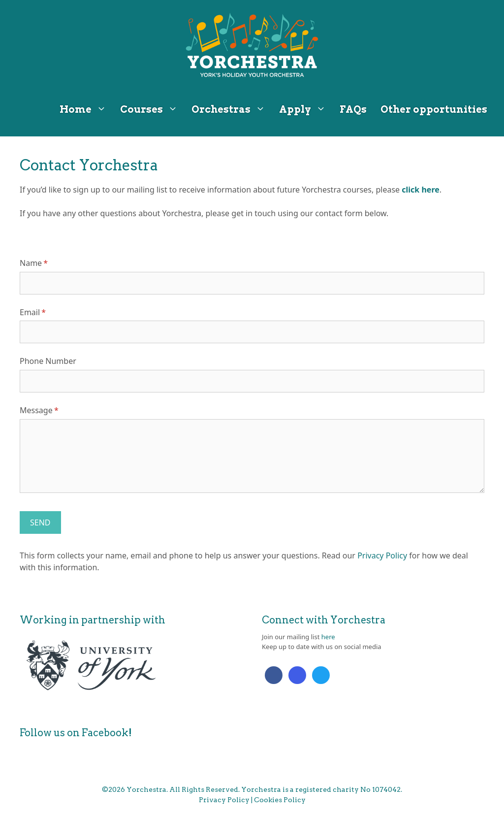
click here (420, 190)
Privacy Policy (382, 555)
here (328, 637)
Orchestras (232, 109)
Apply (306, 109)
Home (86, 109)
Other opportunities (434, 109)
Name (49, 263)
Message (54, 410)
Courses (152, 109)
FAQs (353, 109)
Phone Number (48, 361)
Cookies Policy (280, 800)
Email (48, 312)
